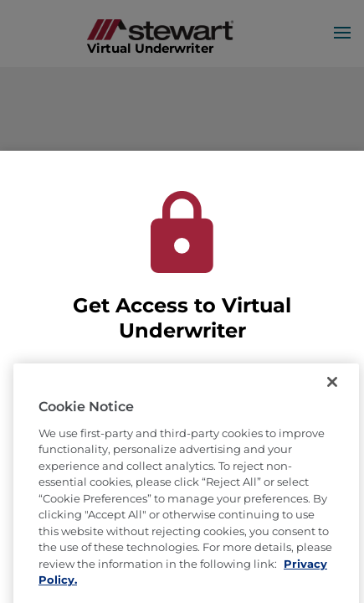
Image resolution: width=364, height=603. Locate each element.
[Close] (332, 405)
